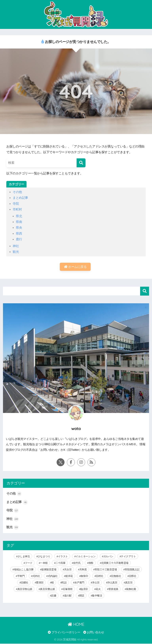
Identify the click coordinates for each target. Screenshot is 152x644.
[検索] (81, 163)
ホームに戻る (75, 267)
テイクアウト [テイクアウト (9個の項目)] (128, 557)
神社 (16, 246)
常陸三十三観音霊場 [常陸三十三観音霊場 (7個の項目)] (106, 570)
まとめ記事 (20, 198)
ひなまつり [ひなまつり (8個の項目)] (44, 557)
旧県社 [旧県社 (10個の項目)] (133, 576)
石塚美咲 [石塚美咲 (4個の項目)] (68, 589)
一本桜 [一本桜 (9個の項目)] (44, 563)
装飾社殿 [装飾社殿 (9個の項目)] (131, 589)
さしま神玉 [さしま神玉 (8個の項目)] (24, 557)
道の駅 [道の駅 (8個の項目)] (68, 596)
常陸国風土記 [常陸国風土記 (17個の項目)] (132, 570)
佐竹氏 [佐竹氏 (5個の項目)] (77, 563)
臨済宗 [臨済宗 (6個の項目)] (84, 589)
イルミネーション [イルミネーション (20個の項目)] (85, 557)
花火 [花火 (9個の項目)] (98, 589)
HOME (76, 624)
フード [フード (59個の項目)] (29, 563)
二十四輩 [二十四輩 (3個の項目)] (60, 563)
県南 (19, 222)
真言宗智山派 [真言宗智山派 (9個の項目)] (25, 589)
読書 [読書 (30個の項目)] (54, 596)
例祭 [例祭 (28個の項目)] (91, 563)
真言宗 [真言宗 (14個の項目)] (129, 583)
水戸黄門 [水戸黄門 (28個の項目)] (79, 583)
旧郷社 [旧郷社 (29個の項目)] (25, 583)
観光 (16, 252)
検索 (145, 291)
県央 (19, 228)
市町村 (17, 209)
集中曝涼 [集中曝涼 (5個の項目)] (97, 596)
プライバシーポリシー (64, 633)
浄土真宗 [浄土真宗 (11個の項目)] (112, 583)
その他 (17, 192)
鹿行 (19, 239)
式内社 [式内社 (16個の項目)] (36, 576)
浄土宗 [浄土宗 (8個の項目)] (96, 583)
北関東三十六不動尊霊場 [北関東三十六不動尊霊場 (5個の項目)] (115, 563)
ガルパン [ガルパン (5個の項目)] (108, 557)
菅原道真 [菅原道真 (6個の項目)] (113, 589)
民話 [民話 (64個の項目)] (64, 583)
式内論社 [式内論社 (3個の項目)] (53, 576)
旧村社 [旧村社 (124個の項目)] (100, 576)
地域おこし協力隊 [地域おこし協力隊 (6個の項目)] (24, 570)
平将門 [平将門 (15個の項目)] (21, 576)
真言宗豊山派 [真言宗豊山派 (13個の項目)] (47, 589)
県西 (19, 234)
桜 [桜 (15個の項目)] (53, 583)
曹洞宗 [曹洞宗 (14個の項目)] (40, 583)
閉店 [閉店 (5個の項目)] (82, 596)
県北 (19, 216)
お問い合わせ (94, 633)
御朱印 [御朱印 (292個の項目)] (84, 576)
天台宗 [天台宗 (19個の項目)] (68, 570)
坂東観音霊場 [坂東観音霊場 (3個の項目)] (49, 570)
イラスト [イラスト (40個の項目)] (63, 557)
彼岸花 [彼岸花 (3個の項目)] (69, 576)
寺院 (16, 204)
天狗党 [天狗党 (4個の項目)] (83, 570)
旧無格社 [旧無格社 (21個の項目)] (116, 576)
